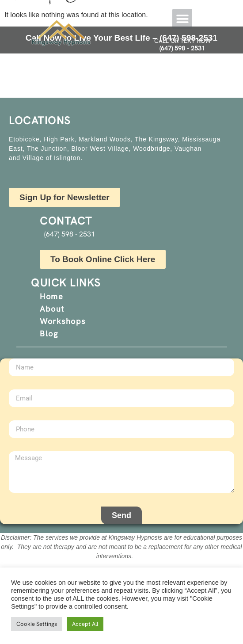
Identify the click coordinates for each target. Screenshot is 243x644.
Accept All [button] (85, 624)
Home (51, 296)
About (52, 309)
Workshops (63, 321)
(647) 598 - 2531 (182, 48)
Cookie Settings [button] (37, 624)
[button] (182, 19)
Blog (49, 333)
